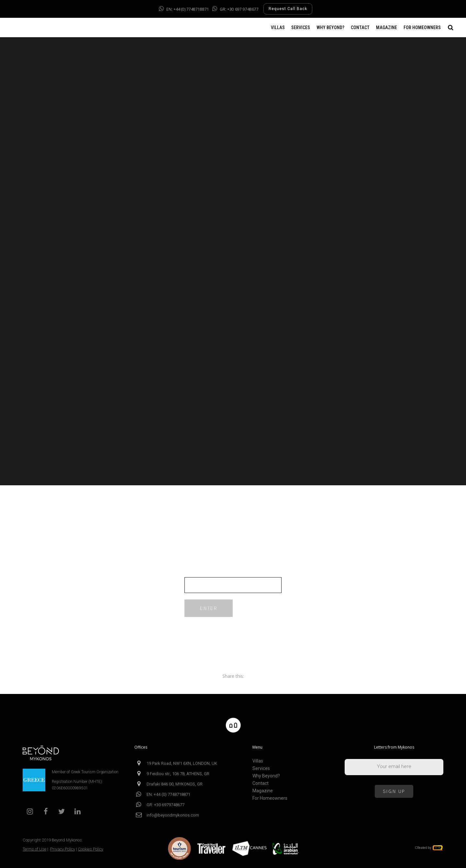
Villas (258, 761)
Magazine (263, 791)
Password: (233, 581)
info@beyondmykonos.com (173, 815)
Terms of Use (34, 849)
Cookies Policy (91, 849)
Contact (261, 783)
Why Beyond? (266, 776)
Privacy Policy (63, 849)
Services (261, 769)
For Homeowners (270, 798)
